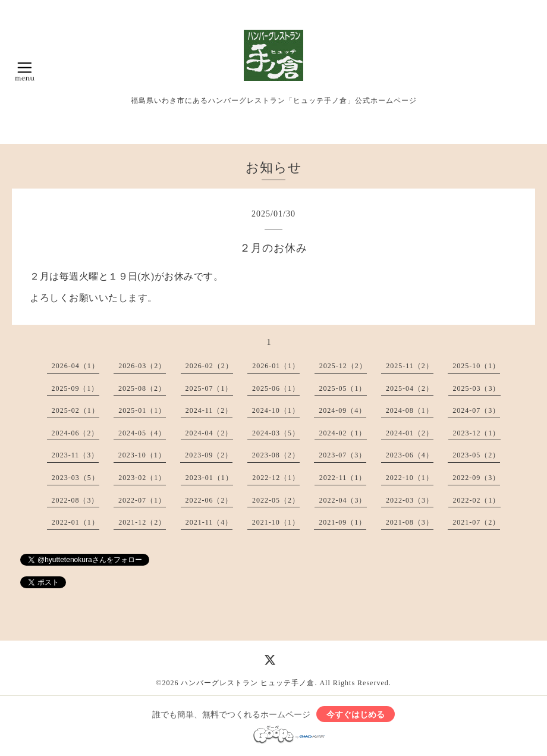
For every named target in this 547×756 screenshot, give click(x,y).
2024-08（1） (410, 410)
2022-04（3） (343, 500)
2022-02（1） (477, 500)
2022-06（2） (209, 500)
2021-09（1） (342, 522)
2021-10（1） (276, 522)
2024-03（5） (276, 433)
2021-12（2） (142, 522)
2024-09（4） (342, 410)
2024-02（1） (343, 433)
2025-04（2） (410, 388)
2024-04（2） (209, 433)
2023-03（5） (76, 478)
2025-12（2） (343, 366)
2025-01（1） (142, 410)
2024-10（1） (276, 410)
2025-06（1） (276, 388)
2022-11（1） (343, 478)
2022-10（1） (410, 478)
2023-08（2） (276, 455)
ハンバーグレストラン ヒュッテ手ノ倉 (248, 683)
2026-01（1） (276, 366)
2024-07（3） (476, 410)
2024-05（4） (142, 433)
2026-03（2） (142, 366)
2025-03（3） (477, 388)
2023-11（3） (76, 455)
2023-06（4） (410, 455)
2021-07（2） (476, 522)
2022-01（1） (76, 522)
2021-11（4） (209, 522)
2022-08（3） (76, 500)
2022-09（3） (476, 478)
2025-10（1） (476, 366)
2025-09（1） (76, 388)
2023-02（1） (142, 478)
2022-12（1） (276, 478)
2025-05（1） (343, 388)
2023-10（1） (142, 455)
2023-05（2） (476, 455)
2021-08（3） (410, 522)
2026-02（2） (209, 366)
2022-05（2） (276, 500)
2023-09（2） (209, 455)
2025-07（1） (209, 388)
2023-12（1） (477, 433)
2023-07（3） (342, 455)
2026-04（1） (76, 366)
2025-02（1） (76, 410)
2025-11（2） (410, 366)
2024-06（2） (76, 433)
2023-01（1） (209, 478)
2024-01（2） (410, 433)
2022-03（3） (410, 500)
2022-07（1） (142, 500)
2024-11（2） (209, 410)
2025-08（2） (142, 388)
